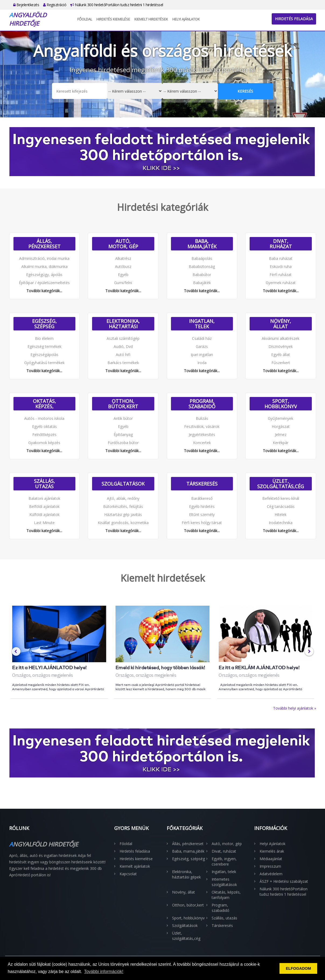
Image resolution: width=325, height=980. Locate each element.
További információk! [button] (104, 972)
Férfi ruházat (281, 275)
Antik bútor (123, 418)
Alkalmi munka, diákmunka (44, 266)
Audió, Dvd (123, 346)
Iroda (202, 363)
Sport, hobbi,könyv (281, 404)
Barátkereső (202, 498)
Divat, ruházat (281, 244)
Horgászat (281, 426)
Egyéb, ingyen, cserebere (224, 861)
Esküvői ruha (281, 266)
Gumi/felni (123, 283)
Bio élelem (44, 338)
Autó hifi (123, 355)
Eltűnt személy (202, 515)
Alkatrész (123, 258)
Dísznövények (281, 346)
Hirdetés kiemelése (113, 19)
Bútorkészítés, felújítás (123, 506)
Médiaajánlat (271, 859)
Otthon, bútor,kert (123, 404)
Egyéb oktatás (44, 426)
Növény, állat (281, 324)
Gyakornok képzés (44, 443)
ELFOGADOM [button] (298, 968)
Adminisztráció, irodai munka (44, 258)
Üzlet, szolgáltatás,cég (281, 484)
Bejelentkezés (26, 5)
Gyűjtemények (281, 418)
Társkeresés (202, 484)
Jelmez (281, 435)
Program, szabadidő (202, 404)
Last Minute (44, 523)
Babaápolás (202, 258)
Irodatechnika (281, 523)
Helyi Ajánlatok (186, 19)
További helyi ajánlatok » (295, 708)
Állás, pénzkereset (44, 244)
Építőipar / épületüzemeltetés (44, 283)
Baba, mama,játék (202, 244)
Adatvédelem (271, 874)
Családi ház (202, 338)
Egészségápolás (44, 355)
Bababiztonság (202, 266)
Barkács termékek (123, 363)
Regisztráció (55, 5)
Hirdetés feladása (294, 19)
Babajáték (202, 283)
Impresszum (270, 866)
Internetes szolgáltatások (224, 882)
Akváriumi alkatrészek (281, 338)
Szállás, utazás (44, 484)
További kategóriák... (44, 291)
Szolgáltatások (123, 484)
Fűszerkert (281, 363)
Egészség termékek (44, 346)
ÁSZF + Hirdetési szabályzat (284, 881)
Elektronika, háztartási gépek (123, 324)
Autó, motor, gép (123, 244)
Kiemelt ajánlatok (135, 866)
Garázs (202, 346)
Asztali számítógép (123, 338)
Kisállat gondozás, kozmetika (123, 523)
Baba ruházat (281, 258)
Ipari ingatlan (202, 355)
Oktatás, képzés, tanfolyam (44, 404)
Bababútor (202, 275)
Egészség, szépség (44, 324)
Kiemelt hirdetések (151, 19)
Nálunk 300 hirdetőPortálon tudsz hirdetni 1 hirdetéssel (117, 5)
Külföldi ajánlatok (44, 515)
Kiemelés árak (272, 851)
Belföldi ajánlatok (44, 506)
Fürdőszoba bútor (123, 443)
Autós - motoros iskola (44, 418)
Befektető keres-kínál (281, 498)
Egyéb (123, 275)
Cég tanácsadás (281, 506)
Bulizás (202, 418)
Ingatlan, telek (202, 324)
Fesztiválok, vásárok (202, 426)
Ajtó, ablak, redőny (123, 498)
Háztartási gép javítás (123, 515)
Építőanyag (123, 435)
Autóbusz (123, 266)
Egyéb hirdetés (202, 506)
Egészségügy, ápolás (44, 275)
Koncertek (202, 443)
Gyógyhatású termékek (44, 363)
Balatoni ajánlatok (44, 498)
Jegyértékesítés (202, 435)
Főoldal (85, 19)
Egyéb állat (281, 355)
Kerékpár (281, 443)
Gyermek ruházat (281, 283)
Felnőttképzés (44, 435)
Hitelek (281, 515)
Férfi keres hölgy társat (202, 523)
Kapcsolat (128, 874)
